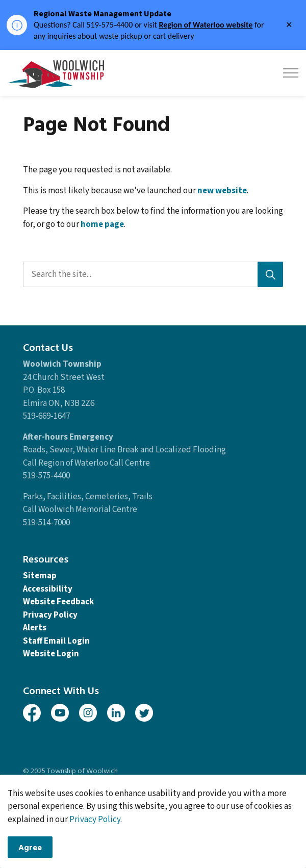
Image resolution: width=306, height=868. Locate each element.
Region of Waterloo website (206, 25)
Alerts (35, 628)
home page (102, 224)
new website (222, 191)
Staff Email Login (56, 641)
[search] (152, 274)
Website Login (51, 654)
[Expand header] (291, 73)
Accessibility (48, 589)
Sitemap (40, 576)
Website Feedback (58, 602)
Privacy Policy (50, 615)
